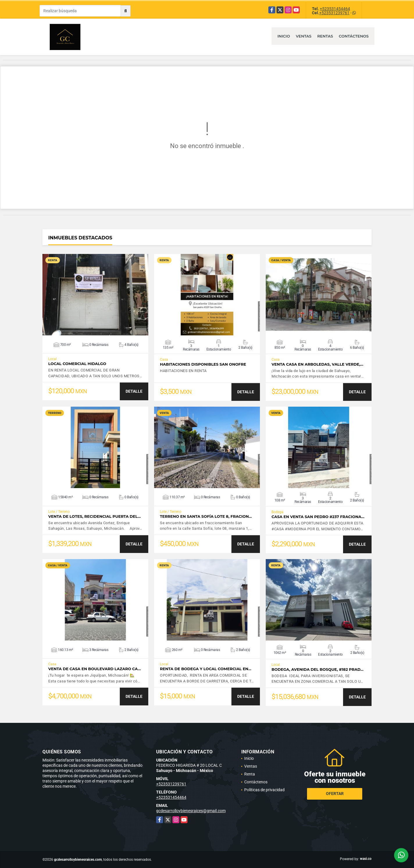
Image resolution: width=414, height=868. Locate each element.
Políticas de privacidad (264, 790)
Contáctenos (354, 36)
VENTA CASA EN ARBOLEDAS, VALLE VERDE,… (317, 364)
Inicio (284, 36)
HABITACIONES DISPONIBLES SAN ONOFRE (203, 364)
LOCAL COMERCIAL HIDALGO (77, 364)
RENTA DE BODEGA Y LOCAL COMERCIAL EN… (206, 669)
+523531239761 (334, 13)
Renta (250, 774)
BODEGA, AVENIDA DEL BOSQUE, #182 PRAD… (317, 669)
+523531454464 (335, 9)
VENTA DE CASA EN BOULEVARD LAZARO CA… (95, 669)
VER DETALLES (96, 295)
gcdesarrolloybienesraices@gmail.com (191, 811)
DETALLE (134, 391)
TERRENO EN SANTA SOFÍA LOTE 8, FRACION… (206, 516)
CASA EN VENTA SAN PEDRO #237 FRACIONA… (318, 517)
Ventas (304, 36)
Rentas (325, 36)
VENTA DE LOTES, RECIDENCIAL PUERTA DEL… (94, 516)
